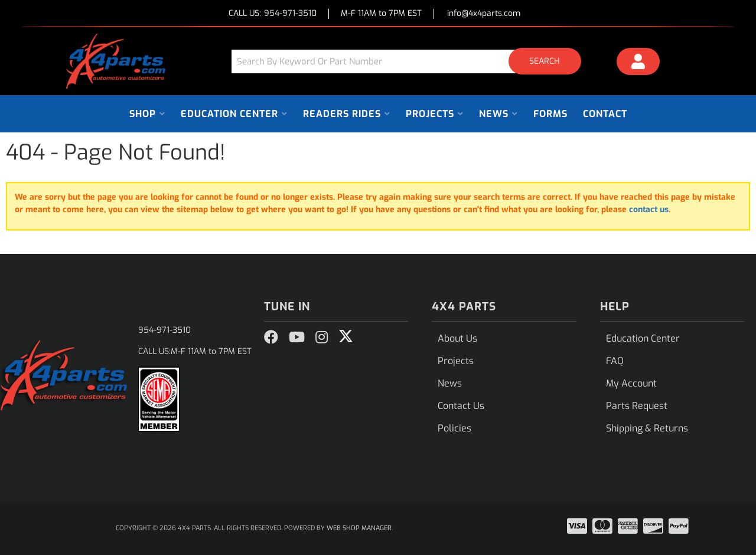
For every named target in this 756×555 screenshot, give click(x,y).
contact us (649, 210)
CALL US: (273, 14)
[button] (410, 61)
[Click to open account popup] (638, 63)
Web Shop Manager (359, 528)
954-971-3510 (164, 330)
